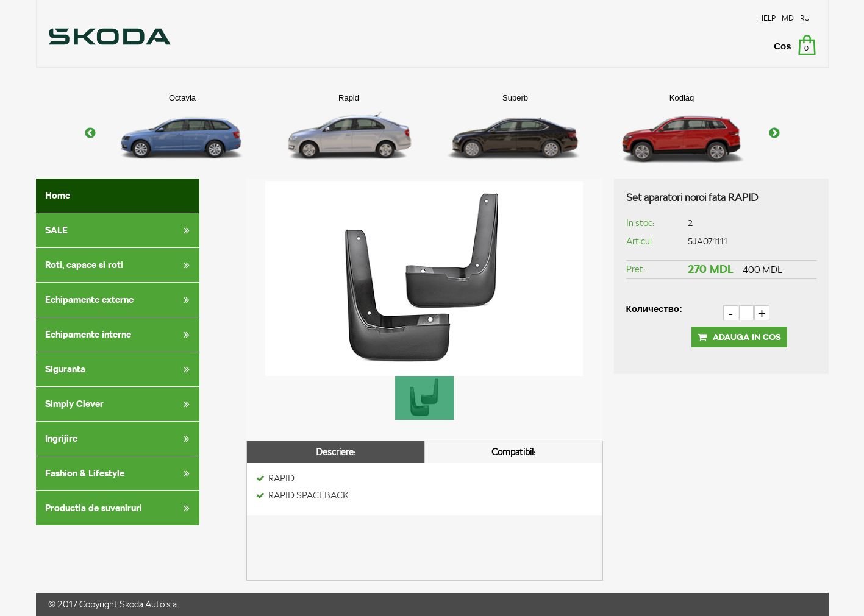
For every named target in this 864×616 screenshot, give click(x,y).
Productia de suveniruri (120, 508)
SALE (120, 230)
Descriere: (336, 452)
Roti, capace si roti (120, 265)
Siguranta (120, 369)
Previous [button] (90, 133)
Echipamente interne (120, 335)
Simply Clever (120, 404)
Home (58, 195)
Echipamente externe (120, 300)
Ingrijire (120, 439)
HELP (767, 18)
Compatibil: (513, 452)
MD (788, 18)
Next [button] (774, 133)
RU (805, 18)
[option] (183, 133)
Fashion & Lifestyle (120, 473)
